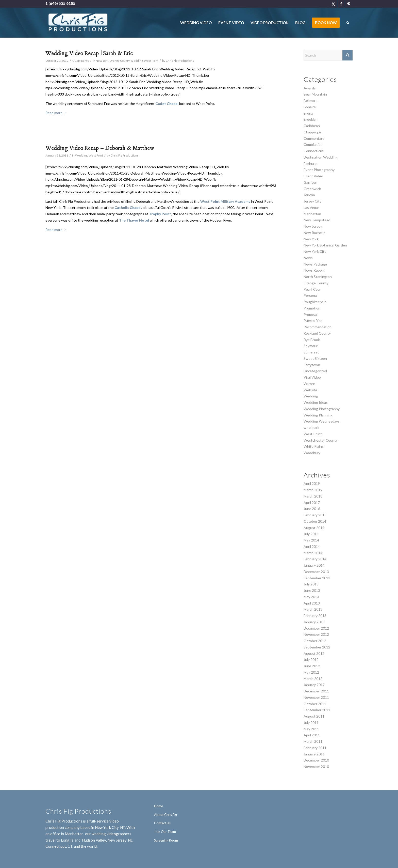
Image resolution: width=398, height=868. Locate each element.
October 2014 (315, 521)
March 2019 (313, 490)
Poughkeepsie (315, 302)
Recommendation (318, 327)
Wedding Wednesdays (322, 421)
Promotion (312, 308)
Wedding (137, 61)
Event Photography (319, 170)
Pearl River (312, 289)
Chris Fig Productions (180, 61)
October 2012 (315, 641)
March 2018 (313, 496)
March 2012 (313, 679)
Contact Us (162, 823)
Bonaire (310, 107)
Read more (57, 113)
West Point (151, 61)
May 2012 (311, 672)
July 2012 (311, 660)
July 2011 (311, 723)
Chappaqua (313, 132)
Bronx (308, 113)
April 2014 (312, 546)
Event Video (313, 176)
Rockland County (317, 333)
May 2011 (311, 729)
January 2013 (314, 622)
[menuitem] (196, 23)
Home (159, 806)
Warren (309, 384)
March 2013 (313, 609)
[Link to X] (333, 4)
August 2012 (314, 653)
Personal (311, 295)
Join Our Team (165, 832)
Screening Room (166, 840)
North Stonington (318, 277)
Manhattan (312, 214)
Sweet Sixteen (315, 358)
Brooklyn (311, 119)
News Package (315, 264)
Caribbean (312, 126)
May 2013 (311, 597)
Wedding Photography (322, 409)
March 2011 (313, 741)
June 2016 (312, 509)
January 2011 (314, 754)
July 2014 (311, 534)
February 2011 (315, 748)
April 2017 (312, 502)
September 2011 (317, 710)
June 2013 (312, 590)
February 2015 (315, 515)
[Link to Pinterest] (349, 4)
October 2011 (315, 704)
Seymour (311, 346)
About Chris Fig (165, 815)
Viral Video (312, 377)
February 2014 (315, 559)
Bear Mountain (315, 94)
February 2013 (315, 616)
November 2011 (316, 697)
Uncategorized (315, 371)
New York (102, 61)
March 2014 (313, 553)
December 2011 (316, 691)
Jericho (309, 195)
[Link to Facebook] (341, 4)
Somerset (311, 352)
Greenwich (312, 189)
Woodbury (312, 453)
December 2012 (316, 628)
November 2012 (316, 634)
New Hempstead (317, 220)
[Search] (348, 23)
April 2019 (312, 483)
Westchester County (321, 440)
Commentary (314, 138)
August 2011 (314, 716)
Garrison (310, 182)
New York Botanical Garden (325, 245)
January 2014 (314, 565)
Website (310, 390)
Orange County (119, 61)
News (308, 258)
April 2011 (312, 735)
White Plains (314, 446)
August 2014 (314, 528)
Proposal (311, 314)
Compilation (313, 144)
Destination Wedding (321, 157)
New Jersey (313, 226)
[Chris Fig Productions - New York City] (78, 23)
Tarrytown (312, 365)
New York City (315, 251)
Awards (310, 88)
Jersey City (312, 201)
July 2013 (311, 584)
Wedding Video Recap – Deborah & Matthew (100, 148)
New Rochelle (314, 233)
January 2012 (314, 685)
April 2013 (312, 603)
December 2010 (316, 760)
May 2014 (311, 540)
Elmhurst (311, 164)
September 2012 (317, 647)
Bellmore (311, 100)
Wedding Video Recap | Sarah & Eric (89, 53)
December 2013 (316, 572)
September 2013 (317, 578)
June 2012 (312, 666)
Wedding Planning (318, 415)
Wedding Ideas (316, 402)
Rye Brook (312, 340)
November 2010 (316, 766)
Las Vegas (312, 207)
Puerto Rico (313, 321)
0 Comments (81, 61)
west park (311, 428)
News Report (314, 270)
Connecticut (314, 151)
